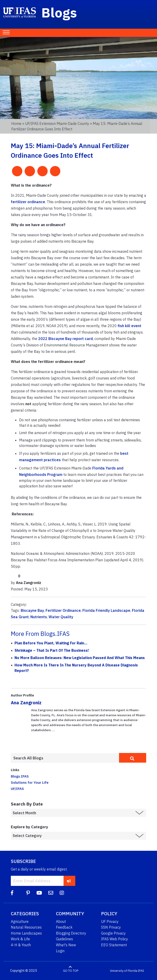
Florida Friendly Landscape (106, 610)
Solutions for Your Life (30, 782)
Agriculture (20, 921)
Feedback (64, 927)
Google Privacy (113, 933)
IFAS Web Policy (115, 939)
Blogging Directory (71, 933)
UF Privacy (110, 921)
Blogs (59, 12)
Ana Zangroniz (26, 703)
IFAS (141, 971)
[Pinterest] (28, 893)
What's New (66, 945)
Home (16, 124)
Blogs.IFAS (20, 776)
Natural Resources (26, 927)
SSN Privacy (111, 927)
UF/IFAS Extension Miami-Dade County (57, 124)
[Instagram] (62, 893)
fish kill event (129, 326)
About (61, 921)
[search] (133, 758)
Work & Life (20, 939)
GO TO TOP (71, 971)
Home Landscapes (26, 933)
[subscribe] (69, 881)
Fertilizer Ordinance (63, 610)
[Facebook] (12, 893)
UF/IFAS (17, 789)
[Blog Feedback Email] (51, 893)
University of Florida (124, 971)
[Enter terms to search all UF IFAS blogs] (65, 758)
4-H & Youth (21, 945)
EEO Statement (114, 945)
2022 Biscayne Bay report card (65, 339)
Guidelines (64, 939)
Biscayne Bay (32, 610)
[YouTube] (39, 893)
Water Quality (61, 617)
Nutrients (39, 617)
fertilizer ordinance (28, 202)
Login (60, 951)
